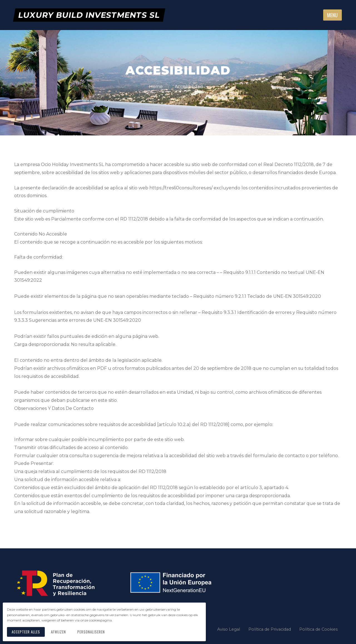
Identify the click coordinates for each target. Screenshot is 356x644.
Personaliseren (92, 632)
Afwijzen (60, 632)
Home (156, 87)
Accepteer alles (26, 632)
